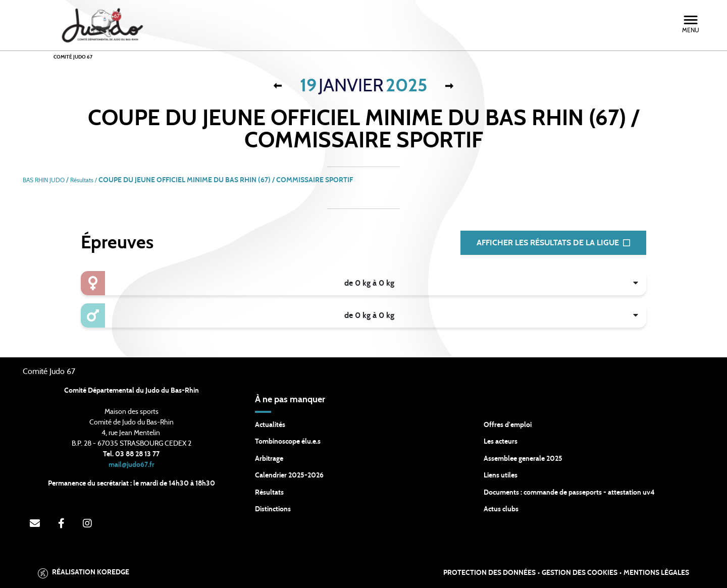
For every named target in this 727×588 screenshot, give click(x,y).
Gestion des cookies (580, 573)
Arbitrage (269, 459)
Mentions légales (656, 573)
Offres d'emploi (508, 425)
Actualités (270, 425)
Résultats (269, 493)
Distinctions (273, 509)
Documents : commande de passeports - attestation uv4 (569, 493)
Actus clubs (501, 509)
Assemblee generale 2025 (523, 459)
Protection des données (489, 573)
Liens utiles (501, 475)
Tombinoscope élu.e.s (288, 442)
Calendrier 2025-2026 (289, 475)
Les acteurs (501, 442)
